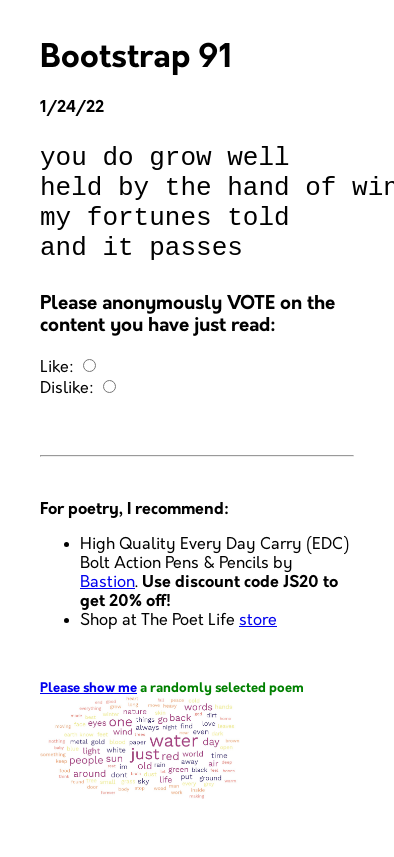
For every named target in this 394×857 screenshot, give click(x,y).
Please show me (88, 712)
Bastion (107, 606)
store (258, 644)
